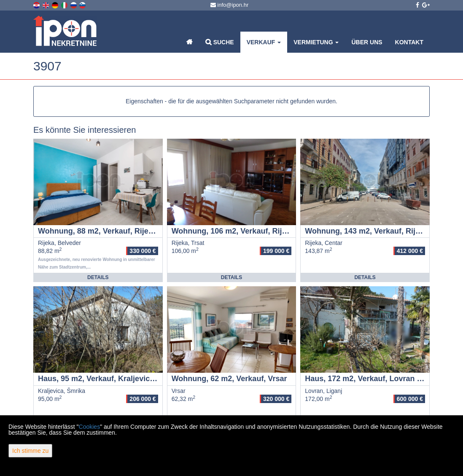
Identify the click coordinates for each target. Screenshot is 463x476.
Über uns (367, 42)
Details (98, 277)
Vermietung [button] (316, 42)
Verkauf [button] (264, 42)
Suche (220, 42)
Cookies (90, 427)
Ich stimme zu (30, 451)
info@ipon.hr (230, 5)
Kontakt (409, 42)
